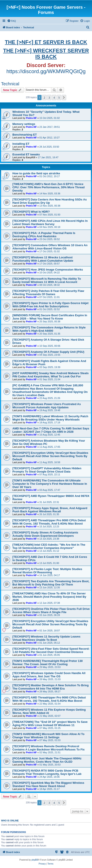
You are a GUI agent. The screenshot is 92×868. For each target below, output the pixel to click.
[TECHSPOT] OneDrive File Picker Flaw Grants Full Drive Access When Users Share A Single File (51, 611)
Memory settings (24, 124)
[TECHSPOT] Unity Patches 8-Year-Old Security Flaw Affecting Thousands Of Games (48, 293)
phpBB (35, 860)
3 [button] (49, 98)
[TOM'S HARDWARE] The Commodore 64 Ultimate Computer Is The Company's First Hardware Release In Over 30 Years (50, 484)
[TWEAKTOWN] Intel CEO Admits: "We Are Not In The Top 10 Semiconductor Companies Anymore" (49, 546)
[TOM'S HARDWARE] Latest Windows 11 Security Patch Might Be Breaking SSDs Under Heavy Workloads (50, 418)
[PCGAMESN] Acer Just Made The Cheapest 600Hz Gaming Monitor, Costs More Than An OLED (47, 760)
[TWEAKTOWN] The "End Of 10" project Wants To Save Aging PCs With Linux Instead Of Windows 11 (50, 723)
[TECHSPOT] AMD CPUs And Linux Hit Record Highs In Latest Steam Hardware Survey (50, 222)
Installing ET (21, 144)
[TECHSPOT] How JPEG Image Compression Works (48, 270)
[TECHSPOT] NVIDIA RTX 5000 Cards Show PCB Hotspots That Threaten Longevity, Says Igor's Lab (47, 772)
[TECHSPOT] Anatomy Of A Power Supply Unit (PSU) (48, 352)
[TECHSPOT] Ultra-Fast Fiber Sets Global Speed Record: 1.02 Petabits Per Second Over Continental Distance (51, 650)
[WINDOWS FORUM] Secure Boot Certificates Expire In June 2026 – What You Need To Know (50, 317)
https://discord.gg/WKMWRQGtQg (46, 71)
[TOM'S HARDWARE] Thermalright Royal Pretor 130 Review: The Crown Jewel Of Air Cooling (48, 663)
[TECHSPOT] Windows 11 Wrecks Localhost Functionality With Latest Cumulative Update (43, 259)
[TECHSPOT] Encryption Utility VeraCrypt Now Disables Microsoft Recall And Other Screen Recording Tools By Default (50, 456)
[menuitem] (12, 21)
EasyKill (31, 157)
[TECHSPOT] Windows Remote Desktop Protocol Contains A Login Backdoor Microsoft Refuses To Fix (49, 748)
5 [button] (59, 98)
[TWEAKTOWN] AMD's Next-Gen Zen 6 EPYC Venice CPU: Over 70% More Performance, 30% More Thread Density (49, 187)
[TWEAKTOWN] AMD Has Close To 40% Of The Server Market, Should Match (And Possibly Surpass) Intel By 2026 (49, 597)
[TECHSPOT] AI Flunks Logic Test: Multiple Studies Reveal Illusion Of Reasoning (47, 571)
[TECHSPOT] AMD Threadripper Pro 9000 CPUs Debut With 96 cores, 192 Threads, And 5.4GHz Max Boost (49, 699)
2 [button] (44, 98)
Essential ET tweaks (26, 154)
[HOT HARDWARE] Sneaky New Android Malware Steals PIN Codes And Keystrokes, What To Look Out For (51, 375)
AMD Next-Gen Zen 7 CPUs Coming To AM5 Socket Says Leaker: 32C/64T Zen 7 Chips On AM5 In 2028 (51, 430)
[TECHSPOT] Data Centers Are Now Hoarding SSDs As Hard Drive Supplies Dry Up (50, 201)
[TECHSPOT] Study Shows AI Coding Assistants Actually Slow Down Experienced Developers (45, 534)
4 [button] (54, 98)
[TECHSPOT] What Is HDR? (31, 212)
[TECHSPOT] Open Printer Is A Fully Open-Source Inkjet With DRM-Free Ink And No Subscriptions (50, 305)
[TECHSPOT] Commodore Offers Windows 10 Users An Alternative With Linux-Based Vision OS (50, 247)
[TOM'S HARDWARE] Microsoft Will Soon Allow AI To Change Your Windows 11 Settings (48, 736)
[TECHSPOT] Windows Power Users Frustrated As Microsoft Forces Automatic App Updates (47, 406)
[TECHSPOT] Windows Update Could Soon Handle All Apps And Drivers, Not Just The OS (49, 675)
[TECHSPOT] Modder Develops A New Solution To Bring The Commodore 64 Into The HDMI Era (50, 687)
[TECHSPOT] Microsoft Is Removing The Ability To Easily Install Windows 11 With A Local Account (47, 280)
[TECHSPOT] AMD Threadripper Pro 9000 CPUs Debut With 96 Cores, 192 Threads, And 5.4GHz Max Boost (49, 522)
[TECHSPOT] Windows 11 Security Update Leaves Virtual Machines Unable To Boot (46, 638)
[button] (64, 98)
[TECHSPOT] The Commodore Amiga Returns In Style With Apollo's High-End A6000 (49, 329)
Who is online (10, 821)
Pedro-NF (31, 118)
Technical (10, 84)
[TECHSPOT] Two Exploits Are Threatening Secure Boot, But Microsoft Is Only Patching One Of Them (51, 583)
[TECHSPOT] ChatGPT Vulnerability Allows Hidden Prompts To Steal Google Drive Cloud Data (47, 470)
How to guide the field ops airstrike (36, 173)
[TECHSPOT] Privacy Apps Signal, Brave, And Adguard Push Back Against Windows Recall (50, 510)
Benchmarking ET (25, 135)
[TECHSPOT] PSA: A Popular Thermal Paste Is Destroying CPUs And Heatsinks (44, 235)
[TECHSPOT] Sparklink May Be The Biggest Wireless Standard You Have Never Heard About (48, 784)
